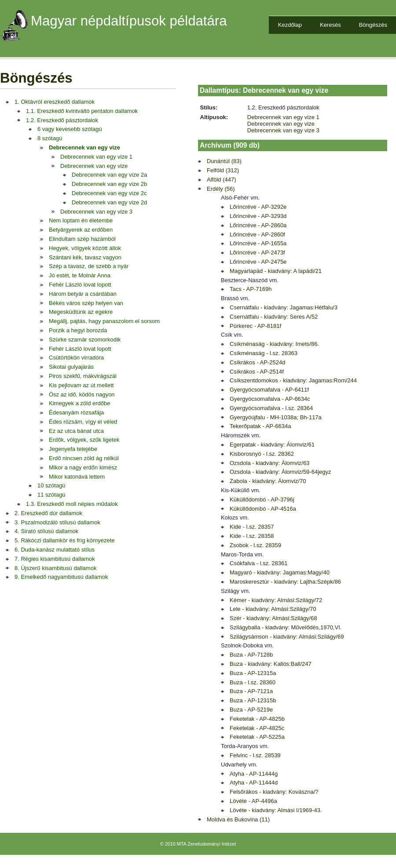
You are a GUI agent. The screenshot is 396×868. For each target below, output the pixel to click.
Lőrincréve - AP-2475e (258, 262)
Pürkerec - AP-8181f (255, 326)
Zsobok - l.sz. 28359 (255, 545)
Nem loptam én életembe (81, 220)
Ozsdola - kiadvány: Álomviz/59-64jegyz (280, 472)
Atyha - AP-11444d (254, 783)
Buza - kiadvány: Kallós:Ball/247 (271, 664)
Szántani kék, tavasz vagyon (85, 257)
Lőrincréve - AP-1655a (258, 243)
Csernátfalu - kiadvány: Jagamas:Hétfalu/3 (284, 307)
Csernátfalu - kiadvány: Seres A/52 (274, 317)
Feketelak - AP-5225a (257, 737)
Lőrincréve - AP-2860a (258, 225)
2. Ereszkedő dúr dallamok (48, 513)
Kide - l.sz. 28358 (252, 536)
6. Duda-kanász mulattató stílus (55, 550)
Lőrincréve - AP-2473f (257, 252)
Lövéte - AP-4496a (253, 801)
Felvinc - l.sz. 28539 (255, 755)
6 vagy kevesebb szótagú (70, 129)
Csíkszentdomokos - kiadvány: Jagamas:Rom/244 (293, 380)
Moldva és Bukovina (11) (238, 819)
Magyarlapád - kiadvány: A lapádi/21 (276, 271)
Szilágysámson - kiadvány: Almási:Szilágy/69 (287, 637)
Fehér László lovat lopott (80, 285)
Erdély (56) (221, 189)
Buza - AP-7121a (251, 691)
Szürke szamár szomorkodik (85, 340)
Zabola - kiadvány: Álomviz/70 (268, 481)
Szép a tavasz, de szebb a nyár (89, 266)
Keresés (330, 25)
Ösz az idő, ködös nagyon (82, 394)
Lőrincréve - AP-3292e (258, 207)
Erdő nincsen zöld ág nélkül (84, 458)
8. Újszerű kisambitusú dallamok (55, 568)
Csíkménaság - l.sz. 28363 (264, 353)
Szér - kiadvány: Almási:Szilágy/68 (273, 618)
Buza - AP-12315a (253, 673)
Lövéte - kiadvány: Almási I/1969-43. (276, 810)
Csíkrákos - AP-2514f (257, 372)
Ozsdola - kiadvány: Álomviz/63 (269, 463)
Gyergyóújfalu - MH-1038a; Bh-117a (276, 417)
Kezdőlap (290, 25)
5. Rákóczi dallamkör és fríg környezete (65, 540)
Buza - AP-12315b (253, 700)
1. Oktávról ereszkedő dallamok (55, 102)
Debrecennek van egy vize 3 (96, 212)
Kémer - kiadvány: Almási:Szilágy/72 (276, 600)
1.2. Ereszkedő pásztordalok (62, 120)
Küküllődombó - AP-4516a (263, 509)
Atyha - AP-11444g (254, 774)
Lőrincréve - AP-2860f (257, 234)
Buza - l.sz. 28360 (253, 682)
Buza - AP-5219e (251, 710)
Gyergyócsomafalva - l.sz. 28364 (271, 408)
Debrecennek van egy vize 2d (109, 202)
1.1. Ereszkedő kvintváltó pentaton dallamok (82, 111)
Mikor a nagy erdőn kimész (83, 467)
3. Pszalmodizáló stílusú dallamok (57, 522)
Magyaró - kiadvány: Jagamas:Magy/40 (280, 572)
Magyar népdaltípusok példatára (129, 21)
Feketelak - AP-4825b (257, 719)
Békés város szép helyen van (86, 303)
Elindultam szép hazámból (82, 239)
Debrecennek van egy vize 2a (109, 175)
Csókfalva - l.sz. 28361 (259, 563)
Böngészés (373, 25)
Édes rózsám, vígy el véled (83, 422)
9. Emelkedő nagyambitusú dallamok (61, 577)
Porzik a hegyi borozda (78, 330)
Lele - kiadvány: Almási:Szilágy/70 (273, 609)
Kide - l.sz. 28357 (252, 527)
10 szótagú (51, 485)
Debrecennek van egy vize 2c (109, 193)
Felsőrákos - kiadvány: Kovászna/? (274, 792)
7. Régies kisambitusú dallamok (55, 559)
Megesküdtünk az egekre (81, 312)
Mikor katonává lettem (77, 477)
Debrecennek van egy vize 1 (96, 157)
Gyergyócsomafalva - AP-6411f (269, 390)
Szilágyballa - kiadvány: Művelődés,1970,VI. (286, 627)
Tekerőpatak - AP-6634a (260, 426)
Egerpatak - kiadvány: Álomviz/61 (272, 445)
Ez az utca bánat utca (76, 431)
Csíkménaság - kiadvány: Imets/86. (274, 344)
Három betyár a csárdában (83, 294)
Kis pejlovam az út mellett (81, 385)
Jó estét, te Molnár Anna (80, 275)
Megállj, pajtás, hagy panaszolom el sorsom (104, 321)
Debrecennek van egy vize (84, 147)
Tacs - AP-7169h (251, 289)
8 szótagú (50, 138)
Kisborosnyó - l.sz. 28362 (262, 454)
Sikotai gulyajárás (71, 367)
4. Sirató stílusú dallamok (46, 531)
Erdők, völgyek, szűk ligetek (84, 440)
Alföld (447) (221, 180)
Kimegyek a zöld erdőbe (79, 403)
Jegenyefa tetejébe (73, 449)
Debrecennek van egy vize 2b (109, 184)
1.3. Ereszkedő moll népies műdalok (72, 504)
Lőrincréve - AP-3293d (258, 216)
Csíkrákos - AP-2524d (257, 362)
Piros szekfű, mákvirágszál (83, 376)
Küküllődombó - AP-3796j (262, 499)
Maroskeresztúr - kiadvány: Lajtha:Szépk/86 (285, 582)
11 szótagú (51, 495)
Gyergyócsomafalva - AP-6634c (270, 399)
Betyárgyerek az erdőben (81, 230)
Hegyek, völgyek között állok (85, 248)
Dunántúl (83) (224, 161)
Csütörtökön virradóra (76, 358)
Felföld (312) (223, 170)
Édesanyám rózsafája (76, 412)
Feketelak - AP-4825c (257, 728)
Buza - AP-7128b (251, 655)
